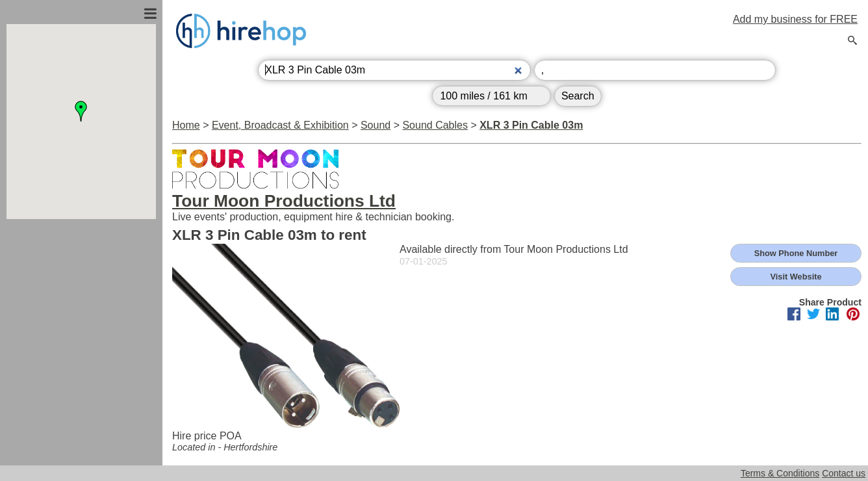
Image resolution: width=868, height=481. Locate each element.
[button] (81, 111)
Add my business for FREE (795, 19)
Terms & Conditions (780, 473)
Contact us (844, 473)
